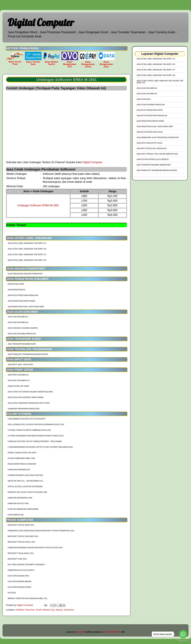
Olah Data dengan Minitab (20, 582)
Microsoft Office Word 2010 (21, 525)
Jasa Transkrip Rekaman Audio (22, 344)
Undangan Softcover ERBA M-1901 (38, 205)
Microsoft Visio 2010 (17, 559)
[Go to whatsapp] (183, 634)
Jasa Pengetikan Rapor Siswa (21, 301)
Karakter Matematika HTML (20, 498)
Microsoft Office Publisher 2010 (23, 536)
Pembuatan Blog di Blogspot (21, 570)
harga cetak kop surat (18, 386)
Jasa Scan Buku (144, 99)
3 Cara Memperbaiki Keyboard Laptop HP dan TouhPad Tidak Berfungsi (40, 447)
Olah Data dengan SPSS (18, 576)
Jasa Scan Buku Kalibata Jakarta (23, 328)
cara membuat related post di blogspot (27, 419)
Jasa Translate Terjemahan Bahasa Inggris (28, 354)
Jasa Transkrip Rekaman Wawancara (154, 165)
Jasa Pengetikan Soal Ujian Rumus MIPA (26, 307)
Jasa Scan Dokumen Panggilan (22, 334)
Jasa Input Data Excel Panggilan (151, 148)
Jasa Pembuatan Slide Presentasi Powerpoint (158, 138)
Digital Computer (41, 22)
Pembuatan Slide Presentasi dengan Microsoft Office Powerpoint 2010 (41, 531)
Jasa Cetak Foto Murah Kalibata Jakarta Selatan (30, 392)
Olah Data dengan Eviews (19, 587)
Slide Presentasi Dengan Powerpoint (25, 274)
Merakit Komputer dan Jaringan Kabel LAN (27, 598)
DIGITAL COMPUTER (111, 632)
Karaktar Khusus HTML (18, 503)
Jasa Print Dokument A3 (19, 381)
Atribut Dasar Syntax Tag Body (22, 453)
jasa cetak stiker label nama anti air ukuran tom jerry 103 (160, 82)
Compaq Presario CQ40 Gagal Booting (25, 475)
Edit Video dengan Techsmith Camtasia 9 (26, 565)
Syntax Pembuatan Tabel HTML (21, 458)
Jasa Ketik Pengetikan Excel (150, 132)
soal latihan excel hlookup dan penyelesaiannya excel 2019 (36, 424)
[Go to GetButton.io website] (183, 641)
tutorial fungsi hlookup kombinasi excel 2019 (29, 430)
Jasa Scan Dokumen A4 (18, 317)
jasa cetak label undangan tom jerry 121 (27, 243)
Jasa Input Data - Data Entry (20, 365)
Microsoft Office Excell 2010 (21, 542)
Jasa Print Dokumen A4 (18, 375)
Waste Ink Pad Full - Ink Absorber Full (25, 481)
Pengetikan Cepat (16, 284)
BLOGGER (80, 632)
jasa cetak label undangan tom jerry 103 (27, 249)
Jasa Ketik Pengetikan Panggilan (23, 295)
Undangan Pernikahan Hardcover (24, 409)
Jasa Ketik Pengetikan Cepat (150, 110)
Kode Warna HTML (16, 515)
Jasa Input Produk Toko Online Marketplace (157, 154)
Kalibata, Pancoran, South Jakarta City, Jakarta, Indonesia (45, 610)
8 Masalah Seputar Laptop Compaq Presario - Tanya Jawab (35, 441)
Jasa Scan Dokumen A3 (18, 322)
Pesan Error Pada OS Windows (22, 464)
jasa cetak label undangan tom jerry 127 (27, 255)
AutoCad (12, 593)
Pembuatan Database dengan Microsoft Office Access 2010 (35, 548)
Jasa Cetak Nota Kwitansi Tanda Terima (25, 397)
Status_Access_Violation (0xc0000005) (25, 487)
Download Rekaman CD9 (19, 470)
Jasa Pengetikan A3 (16, 290)
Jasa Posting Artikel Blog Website (153, 159)
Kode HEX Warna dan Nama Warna (23, 509)
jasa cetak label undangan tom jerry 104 (27, 260)
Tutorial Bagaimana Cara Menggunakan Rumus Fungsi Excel (36, 436)
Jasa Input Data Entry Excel (149, 143)
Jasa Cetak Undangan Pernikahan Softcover (29, 403)
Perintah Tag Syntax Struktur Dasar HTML (27, 492)
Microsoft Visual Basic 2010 (21, 553)
